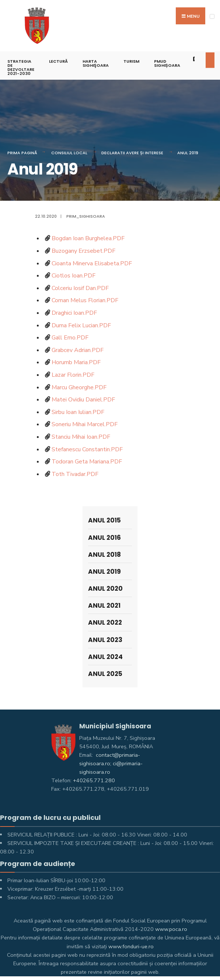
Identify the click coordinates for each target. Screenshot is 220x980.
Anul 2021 (104, 605)
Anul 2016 (104, 538)
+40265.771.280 (94, 780)
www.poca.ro (171, 929)
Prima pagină (22, 153)
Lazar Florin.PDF (73, 375)
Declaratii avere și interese (132, 153)
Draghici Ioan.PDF (74, 313)
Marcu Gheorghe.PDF (79, 387)
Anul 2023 (105, 640)
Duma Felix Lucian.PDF (81, 325)
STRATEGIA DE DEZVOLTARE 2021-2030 (21, 67)
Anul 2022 (105, 622)
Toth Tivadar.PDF (75, 474)
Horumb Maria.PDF (76, 362)
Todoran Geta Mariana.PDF (87, 462)
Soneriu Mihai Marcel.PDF (85, 424)
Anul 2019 (188, 153)
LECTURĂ (58, 61)
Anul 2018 (104, 555)
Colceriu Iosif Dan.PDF (80, 288)
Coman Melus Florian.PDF (85, 300)
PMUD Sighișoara (167, 63)
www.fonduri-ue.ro (131, 946)
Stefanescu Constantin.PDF (87, 449)
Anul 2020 (105, 589)
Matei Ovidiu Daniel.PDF (83, 400)
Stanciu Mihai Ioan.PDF (81, 437)
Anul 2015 (104, 520)
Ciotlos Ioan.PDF (74, 276)
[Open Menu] (212, 16)
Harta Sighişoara (96, 63)
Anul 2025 (105, 674)
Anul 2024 (105, 657)
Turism (131, 61)
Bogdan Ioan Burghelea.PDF (88, 238)
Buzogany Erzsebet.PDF (83, 251)
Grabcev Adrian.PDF (78, 350)
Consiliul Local (69, 153)
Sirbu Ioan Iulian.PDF (78, 412)
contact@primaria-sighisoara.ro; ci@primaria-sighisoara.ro (111, 763)
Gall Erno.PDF (70, 338)
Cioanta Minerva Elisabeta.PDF (92, 263)
